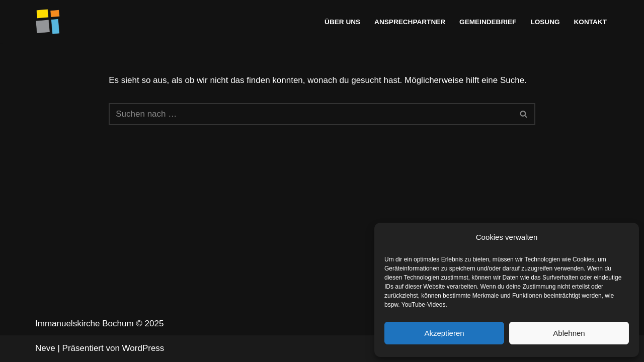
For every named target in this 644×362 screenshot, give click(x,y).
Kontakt (590, 22)
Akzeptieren (444, 333)
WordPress (143, 348)
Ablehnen (569, 333)
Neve (45, 348)
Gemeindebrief (488, 22)
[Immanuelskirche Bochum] (48, 22)
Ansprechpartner (410, 22)
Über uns (342, 22)
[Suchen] (311, 114)
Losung (545, 22)
